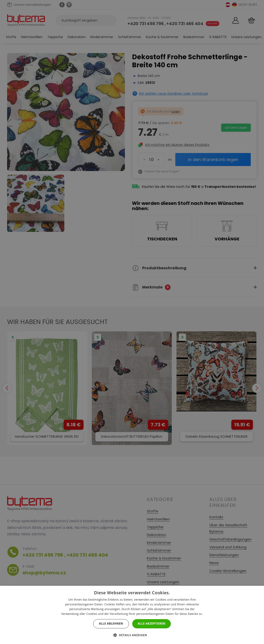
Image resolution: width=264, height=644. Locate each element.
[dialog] (132, 322)
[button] (132, 635)
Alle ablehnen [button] (111, 624)
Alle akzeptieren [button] (152, 624)
